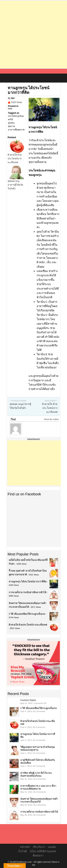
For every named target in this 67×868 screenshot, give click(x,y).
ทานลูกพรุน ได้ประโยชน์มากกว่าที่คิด (28, 581)
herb (10, 109)
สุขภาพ (11, 126)
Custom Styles (28, 700)
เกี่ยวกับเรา (39, 847)
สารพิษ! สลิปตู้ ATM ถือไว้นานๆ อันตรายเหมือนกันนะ (36, 774)
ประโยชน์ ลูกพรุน (16, 116)
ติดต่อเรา (38, 856)
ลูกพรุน (11, 123)
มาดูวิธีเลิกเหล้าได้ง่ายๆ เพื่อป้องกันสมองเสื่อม (38, 761)
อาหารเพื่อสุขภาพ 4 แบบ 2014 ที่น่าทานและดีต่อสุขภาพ (38, 787)
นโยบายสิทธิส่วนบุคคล (43, 851)
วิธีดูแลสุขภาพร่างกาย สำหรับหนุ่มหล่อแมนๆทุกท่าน (38, 748)
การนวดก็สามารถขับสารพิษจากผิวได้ (28, 592)
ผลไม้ (11, 119)
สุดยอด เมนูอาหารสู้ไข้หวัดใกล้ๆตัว (15, 185)
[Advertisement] (33, 34)
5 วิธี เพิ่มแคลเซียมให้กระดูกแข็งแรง (27, 614)
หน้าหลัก (25, 847)
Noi (13, 98)
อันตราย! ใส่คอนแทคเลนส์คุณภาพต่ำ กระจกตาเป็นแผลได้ (39, 800)
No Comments (39, 711)
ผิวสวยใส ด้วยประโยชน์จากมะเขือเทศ (15, 159)
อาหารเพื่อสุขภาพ (16, 130)
